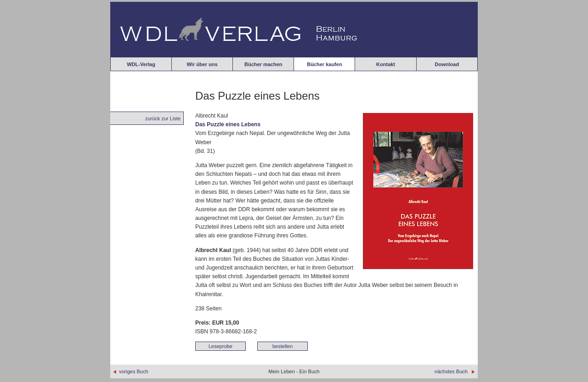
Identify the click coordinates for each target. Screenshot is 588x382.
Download (447, 64)
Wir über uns (202, 64)
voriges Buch (131, 371)
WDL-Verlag (141, 64)
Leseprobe (220, 346)
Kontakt (386, 64)
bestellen (283, 346)
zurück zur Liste (163, 118)
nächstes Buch (455, 371)
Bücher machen (263, 64)
